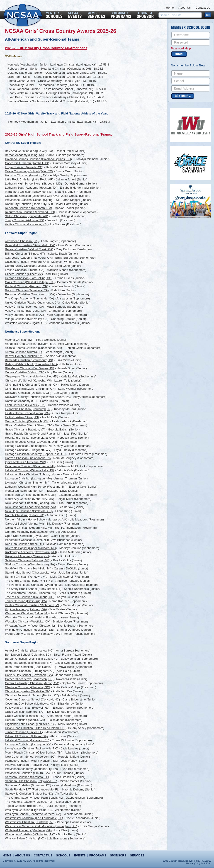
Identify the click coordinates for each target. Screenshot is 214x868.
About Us (185, 8)
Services (137, 855)
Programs (98, 855)
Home (170, 8)
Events (80, 855)
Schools (63, 855)
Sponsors (118, 855)
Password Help (181, 48)
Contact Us (203, 8)
